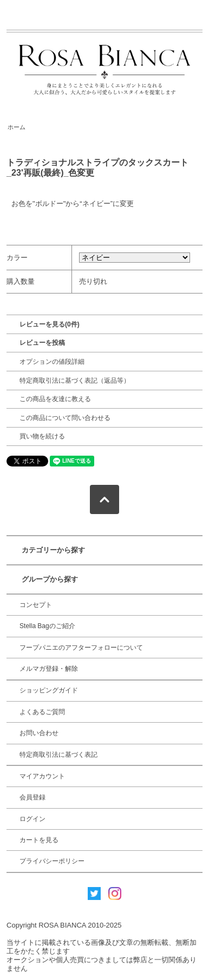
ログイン (32, 819)
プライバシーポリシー (52, 861)
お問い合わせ (39, 733)
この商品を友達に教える (55, 399)
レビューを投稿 (42, 343)
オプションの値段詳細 (52, 362)
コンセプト (36, 605)
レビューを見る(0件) (50, 324)
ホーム (17, 127)
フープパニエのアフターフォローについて (81, 648)
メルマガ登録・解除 (49, 669)
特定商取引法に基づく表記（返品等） (75, 381)
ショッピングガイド (49, 690)
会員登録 (32, 797)
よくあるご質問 (42, 712)
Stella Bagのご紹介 (47, 626)
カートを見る (39, 840)
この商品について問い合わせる (65, 418)
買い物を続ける (42, 436)
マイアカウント (42, 776)
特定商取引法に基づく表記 (58, 755)
